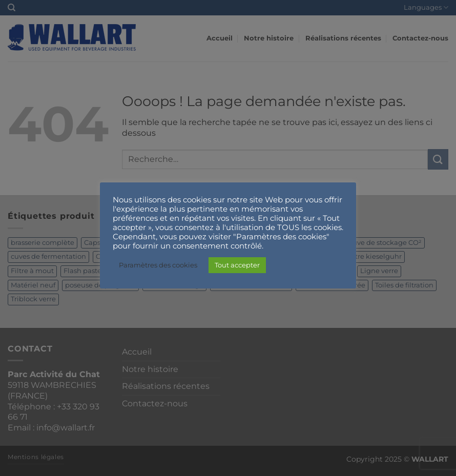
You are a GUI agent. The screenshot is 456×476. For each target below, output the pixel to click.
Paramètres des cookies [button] (158, 265)
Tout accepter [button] (237, 265)
